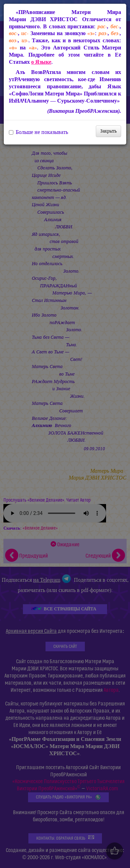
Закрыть (108, 131)
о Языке (41, 62)
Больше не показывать (38, 132)
